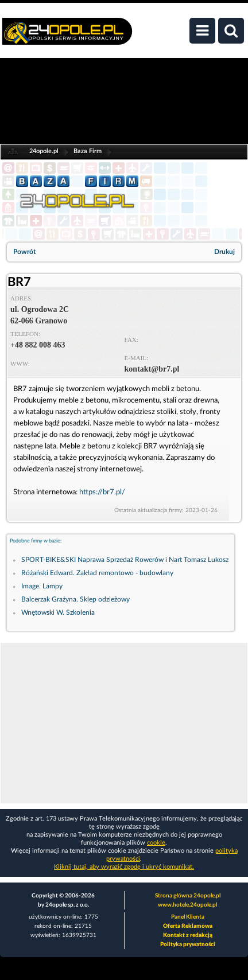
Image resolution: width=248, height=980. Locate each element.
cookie (156, 843)
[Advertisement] (124, 723)
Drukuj (224, 252)
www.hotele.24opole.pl (187, 905)
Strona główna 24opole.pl (188, 896)
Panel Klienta (188, 917)
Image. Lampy (42, 586)
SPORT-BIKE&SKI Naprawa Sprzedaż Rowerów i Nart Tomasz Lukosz (125, 560)
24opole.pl (44, 151)
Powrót (24, 252)
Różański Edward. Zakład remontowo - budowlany (97, 573)
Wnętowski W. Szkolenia (58, 612)
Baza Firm (88, 151)
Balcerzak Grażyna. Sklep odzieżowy (75, 599)
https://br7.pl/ (102, 492)
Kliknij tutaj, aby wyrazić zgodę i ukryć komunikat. (124, 867)
